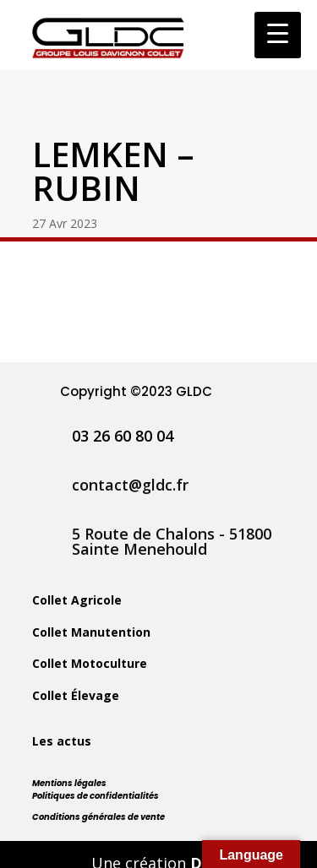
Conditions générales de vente (98, 817)
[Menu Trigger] (278, 35)
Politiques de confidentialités (96, 796)
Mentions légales (69, 783)
